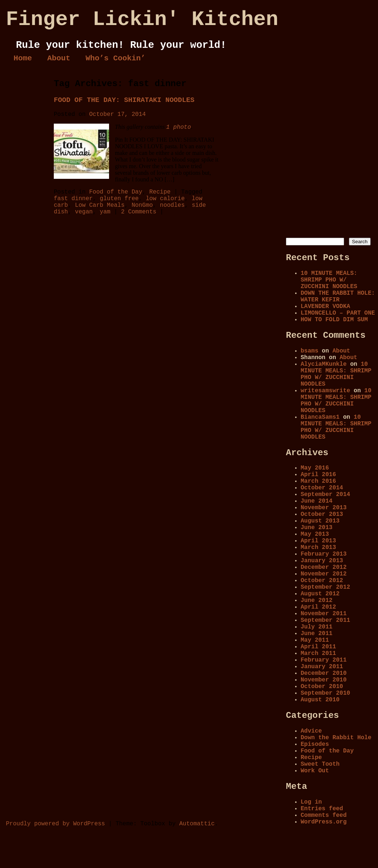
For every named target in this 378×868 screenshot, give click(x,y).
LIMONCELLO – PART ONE (338, 313)
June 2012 (316, 600)
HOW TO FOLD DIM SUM (334, 320)
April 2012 (318, 607)
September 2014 (325, 495)
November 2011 (324, 614)
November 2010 (324, 680)
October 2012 (322, 581)
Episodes (315, 744)
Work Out (315, 771)
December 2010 (324, 673)
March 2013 (318, 548)
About (59, 58)
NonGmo (142, 205)
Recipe (160, 192)
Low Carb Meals (100, 205)
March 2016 (318, 481)
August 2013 (320, 521)
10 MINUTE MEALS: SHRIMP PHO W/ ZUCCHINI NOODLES (329, 280)
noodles (172, 205)
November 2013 (324, 508)
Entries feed (322, 809)
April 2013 (318, 541)
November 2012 (324, 574)
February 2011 (324, 660)
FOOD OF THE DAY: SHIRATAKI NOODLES (124, 100)
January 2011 (322, 667)
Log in (311, 802)
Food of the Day (116, 192)
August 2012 (320, 594)
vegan (84, 212)
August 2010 (320, 700)
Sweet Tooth (320, 764)
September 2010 (325, 693)
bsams (309, 351)
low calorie (165, 199)
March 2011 (318, 653)
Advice (311, 731)
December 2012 (324, 567)
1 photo (178, 127)
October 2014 (322, 488)
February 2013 (324, 554)
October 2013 (322, 514)
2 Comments (139, 212)
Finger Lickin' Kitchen (142, 20)
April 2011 (318, 647)
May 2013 (315, 534)
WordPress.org (324, 822)
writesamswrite (325, 391)
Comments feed (324, 815)
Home (23, 58)
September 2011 (325, 620)
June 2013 (316, 528)
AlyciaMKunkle (324, 364)
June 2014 (316, 501)
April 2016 (318, 475)
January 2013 (322, 561)
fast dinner (73, 199)
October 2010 (322, 687)
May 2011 (315, 640)
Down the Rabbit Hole (336, 738)
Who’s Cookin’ (115, 58)
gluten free (119, 199)
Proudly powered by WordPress (55, 824)
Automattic (197, 824)
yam (105, 212)
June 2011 (316, 634)
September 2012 (325, 587)
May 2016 (315, 468)
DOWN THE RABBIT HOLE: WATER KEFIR (338, 297)
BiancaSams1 (320, 417)
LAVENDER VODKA (325, 307)
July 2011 (316, 627)
